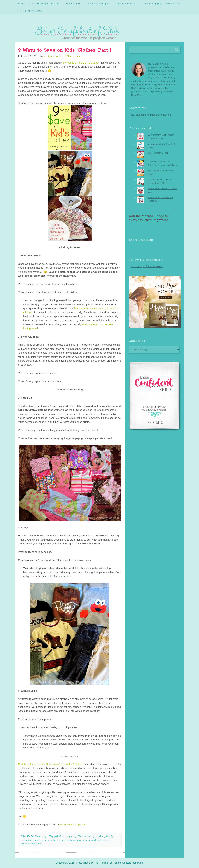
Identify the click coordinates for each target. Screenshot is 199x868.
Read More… (138, 95)
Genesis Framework (133, 863)
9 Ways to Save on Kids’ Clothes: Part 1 (65, 50)
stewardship (28, 843)
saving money (85, 840)
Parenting (41, 836)
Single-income (103, 840)
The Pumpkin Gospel (158, 153)
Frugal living (39, 840)
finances (26, 840)
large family (54, 840)
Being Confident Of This (100, 31)
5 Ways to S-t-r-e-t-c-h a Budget (81, 62)
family (110, 836)
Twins (39, 843)
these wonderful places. (73, 824)
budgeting (71, 836)
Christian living (86, 836)
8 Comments (72, 56)
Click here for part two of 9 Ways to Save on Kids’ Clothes (51, 764)
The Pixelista (101, 863)
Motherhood (69, 840)
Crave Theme (83, 863)
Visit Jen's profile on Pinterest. (147, 266)
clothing (100, 836)
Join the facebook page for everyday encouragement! (149, 218)
